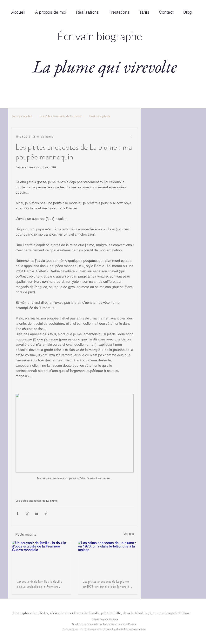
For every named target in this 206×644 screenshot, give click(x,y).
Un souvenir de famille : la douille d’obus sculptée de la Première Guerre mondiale (39, 584)
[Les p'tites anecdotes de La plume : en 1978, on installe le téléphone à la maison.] (108, 558)
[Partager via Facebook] (17, 513)
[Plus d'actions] (131, 137)
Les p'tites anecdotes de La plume (60, 116)
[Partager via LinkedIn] (36, 513)
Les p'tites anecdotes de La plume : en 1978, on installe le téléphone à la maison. (107, 584)
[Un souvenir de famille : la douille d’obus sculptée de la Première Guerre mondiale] (42, 558)
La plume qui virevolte (105, 66)
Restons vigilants (100, 116)
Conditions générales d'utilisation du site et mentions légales (104, 624)
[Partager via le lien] (46, 513)
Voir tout (129, 534)
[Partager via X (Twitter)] (27, 513)
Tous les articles (22, 116)
